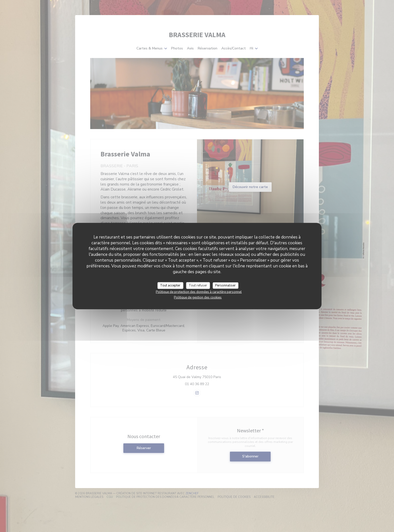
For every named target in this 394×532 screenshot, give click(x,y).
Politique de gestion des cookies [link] (198, 298)
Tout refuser (198, 285)
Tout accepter (170, 285)
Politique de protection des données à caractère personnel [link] (199, 292)
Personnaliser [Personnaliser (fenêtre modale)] (225, 285)
